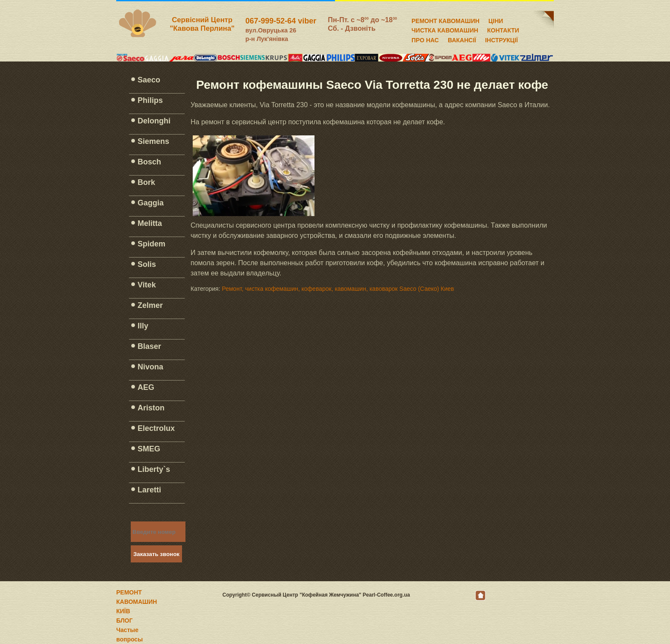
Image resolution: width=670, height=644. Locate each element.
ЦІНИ (496, 20)
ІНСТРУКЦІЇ (501, 39)
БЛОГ (124, 621)
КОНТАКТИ (503, 29)
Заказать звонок (156, 554)
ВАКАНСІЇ (462, 39)
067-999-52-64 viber (281, 21)
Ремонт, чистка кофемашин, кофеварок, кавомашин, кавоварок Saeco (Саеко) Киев (338, 289)
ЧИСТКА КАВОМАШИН (445, 29)
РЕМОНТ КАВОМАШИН (445, 20)
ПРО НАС (425, 39)
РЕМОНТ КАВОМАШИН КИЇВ (137, 602)
